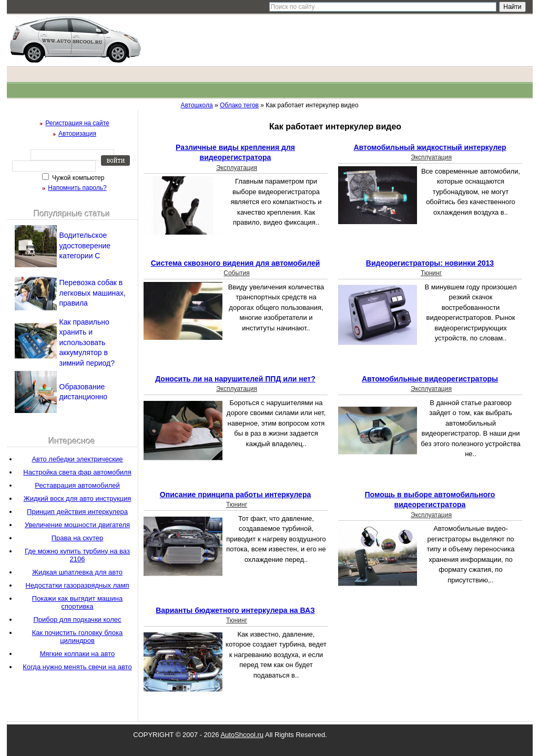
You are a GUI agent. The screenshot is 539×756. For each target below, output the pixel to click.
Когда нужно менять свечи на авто (77, 667)
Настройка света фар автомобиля (77, 472)
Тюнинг (431, 273)
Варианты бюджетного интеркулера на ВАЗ (235, 610)
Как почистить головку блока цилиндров (77, 637)
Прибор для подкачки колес (77, 619)
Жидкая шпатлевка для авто (77, 572)
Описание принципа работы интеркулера (235, 495)
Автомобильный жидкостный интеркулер (430, 147)
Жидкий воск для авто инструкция (78, 498)
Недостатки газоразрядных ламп (78, 585)
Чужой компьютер (78, 178)
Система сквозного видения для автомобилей (236, 263)
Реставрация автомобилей (77, 485)
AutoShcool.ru (242, 735)
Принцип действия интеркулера (77, 512)
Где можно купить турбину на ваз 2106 (77, 555)
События (237, 273)
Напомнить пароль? (77, 188)
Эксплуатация (237, 168)
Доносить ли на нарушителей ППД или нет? (235, 379)
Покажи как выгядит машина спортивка (77, 602)
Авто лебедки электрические (77, 459)
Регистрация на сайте (77, 123)
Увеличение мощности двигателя (77, 525)
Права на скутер (78, 538)
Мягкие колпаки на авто (78, 654)
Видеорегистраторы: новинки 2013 (430, 263)
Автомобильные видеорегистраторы (430, 379)
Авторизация (77, 134)
